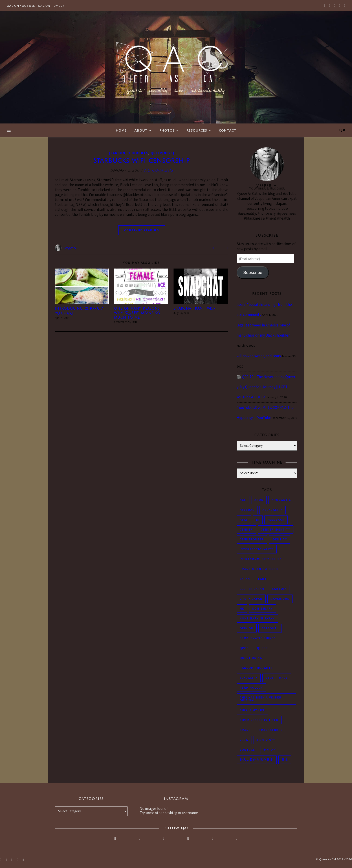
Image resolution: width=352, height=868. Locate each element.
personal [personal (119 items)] (270, 628)
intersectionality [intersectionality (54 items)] (257, 549)
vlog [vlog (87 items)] (244, 740)
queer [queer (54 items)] (263, 648)
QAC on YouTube (21, 6)
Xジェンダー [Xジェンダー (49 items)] (266, 740)
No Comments (158, 170)
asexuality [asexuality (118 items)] (272, 510)
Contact (228, 130)
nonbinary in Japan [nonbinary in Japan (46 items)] (257, 618)
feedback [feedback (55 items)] (276, 520)
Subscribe (253, 272)
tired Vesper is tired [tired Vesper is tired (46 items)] (259, 720)
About (141, 130)
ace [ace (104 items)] (243, 500)
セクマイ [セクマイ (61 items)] (270, 750)
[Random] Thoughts (129, 153)
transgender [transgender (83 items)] (271, 730)
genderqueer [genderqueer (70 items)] (252, 539)
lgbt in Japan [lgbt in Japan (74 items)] (252, 589)
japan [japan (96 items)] (245, 579)
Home (121, 130)
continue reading (142, 230)
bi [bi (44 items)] (258, 520)
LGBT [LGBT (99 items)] (262, 579)
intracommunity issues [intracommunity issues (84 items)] (261, 559)
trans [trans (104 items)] (245, 730)
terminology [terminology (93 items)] (251, 688)
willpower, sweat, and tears (259, 356)
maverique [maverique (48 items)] (280, 599)
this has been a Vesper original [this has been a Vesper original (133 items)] (261, 699)
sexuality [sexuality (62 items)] (249, 678)
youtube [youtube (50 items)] (247, 750)
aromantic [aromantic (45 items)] (281, 500)
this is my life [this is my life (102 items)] (252, 710)
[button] (82, 286)
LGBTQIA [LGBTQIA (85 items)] (279, 589)
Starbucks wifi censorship (142, 161)
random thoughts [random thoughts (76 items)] (256, 668)
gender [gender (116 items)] (246, 530)
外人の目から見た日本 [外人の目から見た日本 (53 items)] (257, 760)
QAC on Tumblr (51, 6)
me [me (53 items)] (242, 609)
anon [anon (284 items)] (259, 500)
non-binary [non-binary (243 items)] (263, 609)
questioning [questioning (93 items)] (251, 658)
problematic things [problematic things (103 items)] (258, 638)
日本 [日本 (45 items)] (285, 760)
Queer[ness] (163, 153)
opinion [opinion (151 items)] (247, 628)
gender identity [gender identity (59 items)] (276, 530)
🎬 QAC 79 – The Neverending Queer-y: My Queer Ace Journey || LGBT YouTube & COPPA (267, 387)
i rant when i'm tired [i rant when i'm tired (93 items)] (259, 569)
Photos (167, 130)
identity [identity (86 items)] (279, 539)
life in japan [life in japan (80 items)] (251, 599)
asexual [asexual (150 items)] (247, 510)
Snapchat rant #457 (194, 308)
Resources (197, 130)
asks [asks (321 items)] (244, 520)
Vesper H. (70, 248)
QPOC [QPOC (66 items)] (244, 648)
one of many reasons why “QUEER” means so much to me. (137, 313)
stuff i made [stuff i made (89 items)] (277, 678)
